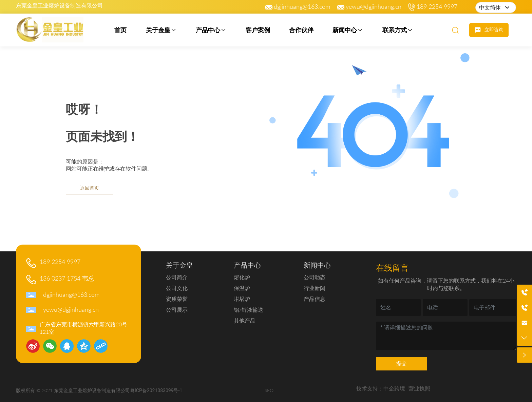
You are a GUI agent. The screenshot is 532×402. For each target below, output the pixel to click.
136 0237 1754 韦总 (67, 278)
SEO (269, 390)
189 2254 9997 (437, 6)
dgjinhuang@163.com (302, 6)
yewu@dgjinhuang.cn (374, 6)
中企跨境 (394, 388)
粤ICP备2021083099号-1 (156, 390)
